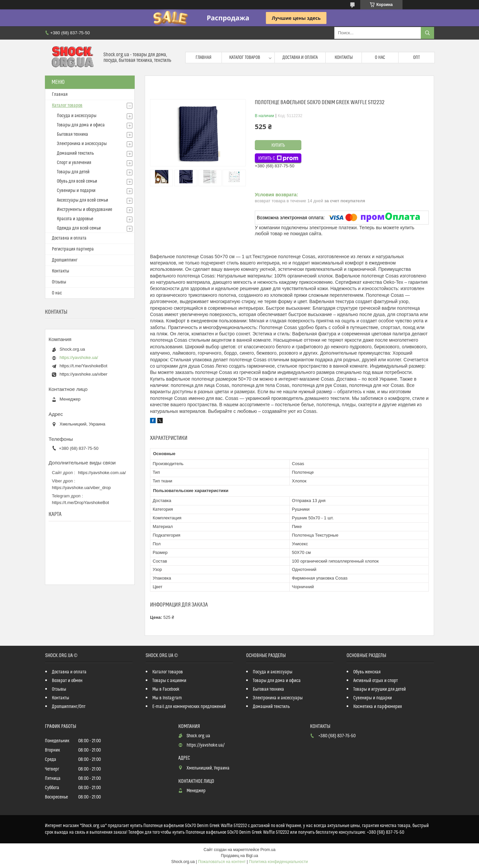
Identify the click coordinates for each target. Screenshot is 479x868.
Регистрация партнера (73, 249)
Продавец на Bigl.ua (239, 856)
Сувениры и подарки (76, 191)
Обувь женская (367, 672)
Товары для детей (73, 172)
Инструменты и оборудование (84, 210)
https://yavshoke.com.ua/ (102, 473)
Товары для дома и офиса (81, 125)
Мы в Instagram (167, 698)
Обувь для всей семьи (77, 181)
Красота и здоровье (75, 219)
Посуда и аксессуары (77, 116)
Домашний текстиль (75, 153)
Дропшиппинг (65, 260)
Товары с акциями (169, 681)
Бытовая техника (73, 134)
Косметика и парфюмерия (378, 707)
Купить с (278, 158)
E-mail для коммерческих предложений (189, 707)
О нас (380, 58)
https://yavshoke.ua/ (79, 357)
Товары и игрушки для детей (380, 689)
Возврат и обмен (67, 681)
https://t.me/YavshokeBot (83, 366)
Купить (278, 145)
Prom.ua (268, 850)
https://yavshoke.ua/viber (83, 374)
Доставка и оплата (300, 58)
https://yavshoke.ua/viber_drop (81, 488)
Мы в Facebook (166, 689)
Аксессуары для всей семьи (82, 200)
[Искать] (427, 33)
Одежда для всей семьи (79, 228)
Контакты (344, 58)
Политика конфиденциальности (278, 862)
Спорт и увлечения (74, 163)
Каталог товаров (245, 58)
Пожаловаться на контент (222, 862)
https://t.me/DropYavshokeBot (80, 503)
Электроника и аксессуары (82, 144)
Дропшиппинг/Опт (69, 707)
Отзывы (59, 282)
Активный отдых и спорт (376, 681)
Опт (416, 58)
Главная (204, 58)
